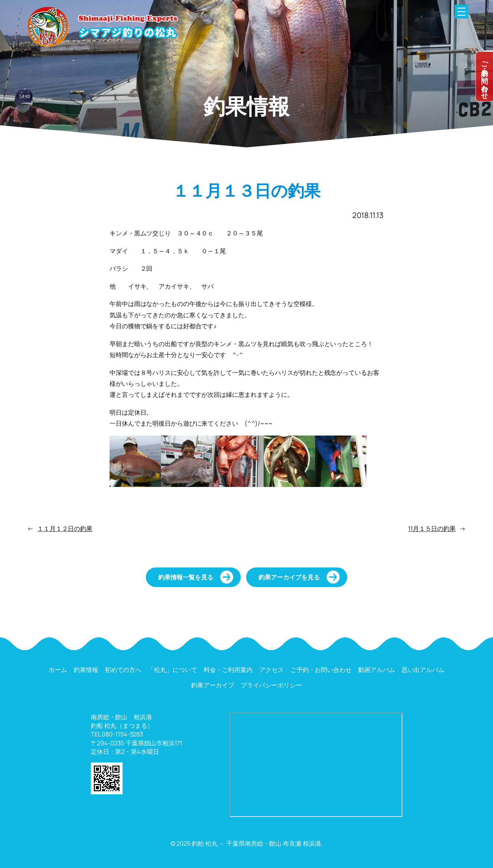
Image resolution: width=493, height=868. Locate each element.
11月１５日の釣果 (432, 528)
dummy (484, 76)
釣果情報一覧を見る (186, 577)
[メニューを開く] (462, 12)
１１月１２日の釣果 (65, 528)
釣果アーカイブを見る (289, 577)
